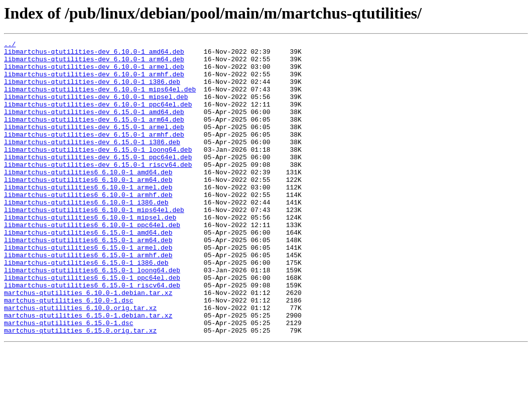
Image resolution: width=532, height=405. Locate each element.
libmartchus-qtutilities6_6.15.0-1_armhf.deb (88, 298)
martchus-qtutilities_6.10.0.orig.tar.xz (80, 362)
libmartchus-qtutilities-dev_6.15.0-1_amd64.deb (94, 127)
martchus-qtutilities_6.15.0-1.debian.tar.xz (88, 371)
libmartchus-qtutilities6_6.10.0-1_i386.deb (86, 235)
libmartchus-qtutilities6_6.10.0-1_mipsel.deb (90, 253)
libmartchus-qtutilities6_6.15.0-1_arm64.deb (88, 280)
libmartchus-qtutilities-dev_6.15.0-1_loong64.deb (98, 172)
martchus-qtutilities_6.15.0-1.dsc (69, 380)
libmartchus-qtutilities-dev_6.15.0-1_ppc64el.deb (98, 181)
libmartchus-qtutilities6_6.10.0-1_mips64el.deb (94, 244)
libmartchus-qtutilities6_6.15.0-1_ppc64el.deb (92, 326)
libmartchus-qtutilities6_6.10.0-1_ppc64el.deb (92, 262)
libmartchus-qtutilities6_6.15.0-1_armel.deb (88, 289)
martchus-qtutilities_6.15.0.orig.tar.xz (80, 389)
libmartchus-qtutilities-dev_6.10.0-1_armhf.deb (94, 81)
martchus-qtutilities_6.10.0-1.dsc (69, 353)
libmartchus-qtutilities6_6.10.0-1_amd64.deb (88, 199)
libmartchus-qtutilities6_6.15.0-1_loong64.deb (92, 317)
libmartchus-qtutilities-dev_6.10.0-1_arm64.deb (94, 63)
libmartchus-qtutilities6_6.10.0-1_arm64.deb (88, 208)
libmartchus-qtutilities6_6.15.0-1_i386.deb (86, 308)
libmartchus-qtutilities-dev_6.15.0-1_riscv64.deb (98, 190)
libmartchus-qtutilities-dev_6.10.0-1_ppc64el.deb (98, 118)
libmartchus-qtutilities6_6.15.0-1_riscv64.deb (92, 335)
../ (10, 45)
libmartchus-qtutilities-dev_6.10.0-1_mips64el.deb (100, 99)
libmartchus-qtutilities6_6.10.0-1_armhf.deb (88, 226)
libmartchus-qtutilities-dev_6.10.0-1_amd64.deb (94, 54)
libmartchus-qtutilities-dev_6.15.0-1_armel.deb (94, 145)
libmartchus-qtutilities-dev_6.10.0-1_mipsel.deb (96, 109)
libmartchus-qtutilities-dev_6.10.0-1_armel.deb (94, 72)
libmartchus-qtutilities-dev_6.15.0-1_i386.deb (92, 163)
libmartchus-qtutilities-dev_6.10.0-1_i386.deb (92, 90)
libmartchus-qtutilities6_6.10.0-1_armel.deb (88, 217)
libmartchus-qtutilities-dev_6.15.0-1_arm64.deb (94, 136)
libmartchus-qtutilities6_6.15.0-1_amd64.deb (88, 271)
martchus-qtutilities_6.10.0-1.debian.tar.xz (88, 344)
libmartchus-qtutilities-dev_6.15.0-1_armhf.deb (94, 154)
